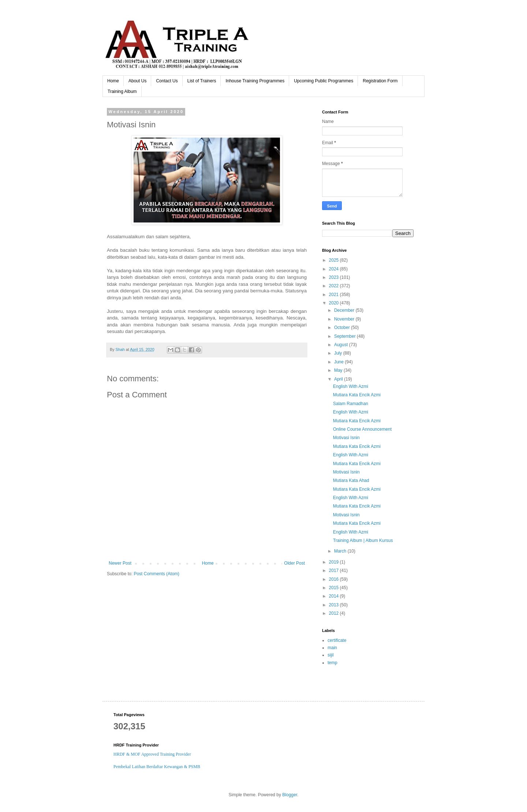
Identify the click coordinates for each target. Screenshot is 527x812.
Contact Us (167, 81)
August (342, 345)
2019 (334, 562)
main (332, 648)
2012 (334, 613)
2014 (334, 596)
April (339, 379)
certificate (337, 640)
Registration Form (380, 81)
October (343, 328)
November (345, 319)
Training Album (122, 91)
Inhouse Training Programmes (255, 81)
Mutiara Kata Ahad (351, 480)
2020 (334, 303)
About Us (137, 81)
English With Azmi (351, 386)
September (345, 336)
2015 (334, 588)
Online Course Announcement (362, 429)
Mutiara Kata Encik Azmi (357, 395)
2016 (334, 579)
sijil (331, 655)
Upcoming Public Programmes (324, 81)
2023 (334, 277)
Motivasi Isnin (346, 438)
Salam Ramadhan (351, 404)
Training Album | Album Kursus (363, 540)
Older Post (294, 563)
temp (332, 663)
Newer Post (120, 563)
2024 (334, 269)
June (339, 362)
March (341, 551)
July (339, 353)
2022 (334, 286)
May (339, 370)
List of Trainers (202, 81)
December (345, 310)
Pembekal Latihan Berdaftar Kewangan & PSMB (157, 767)
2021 (334, 295)
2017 (334, 570)
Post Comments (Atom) (156, 574)
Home (113, 81)
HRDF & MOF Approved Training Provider (152, 754)
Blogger (290, 795)
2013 (334, 605)
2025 (334, 260)
